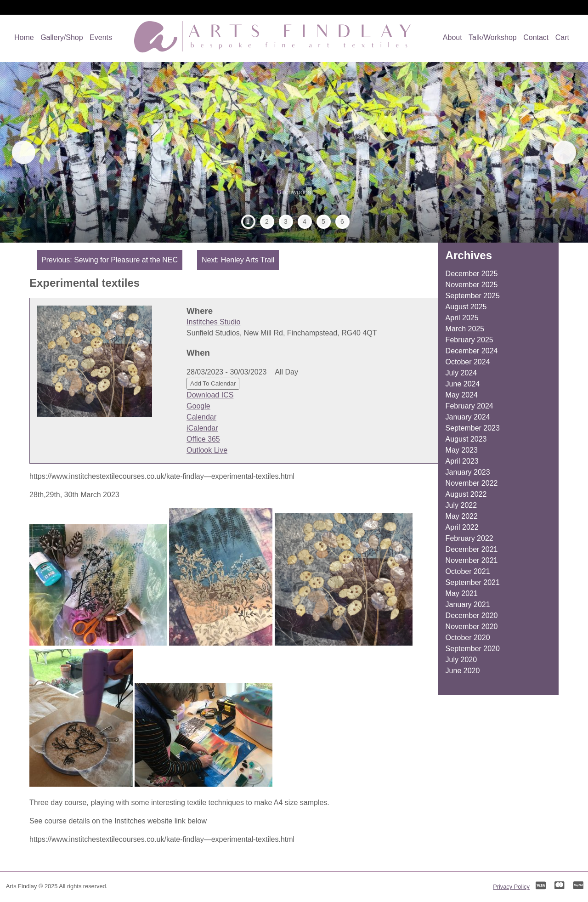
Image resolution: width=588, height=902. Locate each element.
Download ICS (210, 395)
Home (24, 37)
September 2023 (473, 428)
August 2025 (466, 307)
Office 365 (203, 439)
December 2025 (472, 274)
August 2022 (466, 494)
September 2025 (473, 296)
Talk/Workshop (493, 37)
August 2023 (466, 439)
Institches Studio (213, 322)
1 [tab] (248, 221)
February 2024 (469, 406)
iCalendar (202, 428)
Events (101, 37)
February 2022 (469, 538)
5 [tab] (323, 221)
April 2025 (462, 318)
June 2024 (463, 384)
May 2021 (462, 593)
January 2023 (468, 472)
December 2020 (472, 616)
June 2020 (463, 671)
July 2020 (461, 660)
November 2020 (472, 627)
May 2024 (462, 395)
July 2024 (461, 373)
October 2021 (468, 571)
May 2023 (462, 450)
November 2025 (472, 285)
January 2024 (468, 417)
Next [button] (560, 153)
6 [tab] (342, 221)
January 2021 (468, 604)
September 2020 (473, 649)
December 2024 (472, 351)
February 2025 (469, 340)
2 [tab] (267, 221)
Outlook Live (207, 450)
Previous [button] (28, 153)
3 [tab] (286, 221)
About (452, 37)
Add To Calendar (213, 383)
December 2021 (472, 549)
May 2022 (462, 516)
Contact (536, 37)
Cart (562, 37)
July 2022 (461, 505)
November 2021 (472, 560)
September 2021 (473, 582)
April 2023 (462, 461)
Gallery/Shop (62, 37)
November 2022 (472, 483)
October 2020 (468, 638)
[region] (294, 152)
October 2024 (468, 362)
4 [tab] (305, 221)
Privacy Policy (511, 887)
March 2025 (465, 329)
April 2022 (462, 527)
